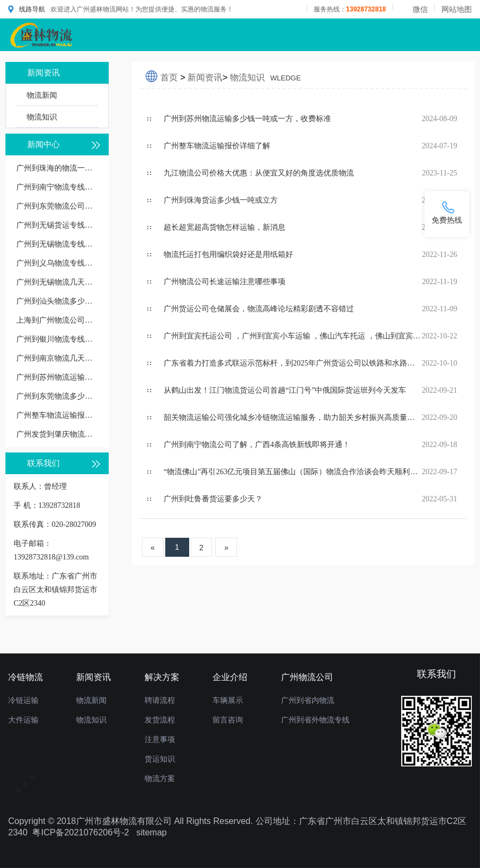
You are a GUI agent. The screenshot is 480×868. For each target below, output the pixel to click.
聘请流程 (160, 700)
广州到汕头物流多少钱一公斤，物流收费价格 (57, 301)
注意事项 (160, 739)
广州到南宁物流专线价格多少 (57, 187)
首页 (169, 77)
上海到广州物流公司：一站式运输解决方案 (57, 320)
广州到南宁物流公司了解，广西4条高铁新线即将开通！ (257, 445)
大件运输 (23, 720)
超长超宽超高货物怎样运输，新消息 (225, 227)
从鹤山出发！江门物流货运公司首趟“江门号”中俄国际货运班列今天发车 (285, 390)
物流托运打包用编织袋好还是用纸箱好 (228, 254)
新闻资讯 (205, 77)
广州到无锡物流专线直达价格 (57, 244)
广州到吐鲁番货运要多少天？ (213, 499)
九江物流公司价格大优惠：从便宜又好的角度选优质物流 (259, 173)
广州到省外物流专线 (315, 720)
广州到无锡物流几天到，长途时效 (57, 282)
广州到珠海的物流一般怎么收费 (57, 168)
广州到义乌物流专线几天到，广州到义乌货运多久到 (57, 263)
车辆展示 (228, 700)
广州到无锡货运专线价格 (57, 225)
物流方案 (160, 778)
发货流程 (160, 720)
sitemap (152, 832)
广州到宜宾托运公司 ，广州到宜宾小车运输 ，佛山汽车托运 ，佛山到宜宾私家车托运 (293, 336)
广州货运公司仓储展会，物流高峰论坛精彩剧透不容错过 (259, 309)
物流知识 (42, 117)
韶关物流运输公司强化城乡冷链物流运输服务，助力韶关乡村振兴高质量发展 (293, 417)
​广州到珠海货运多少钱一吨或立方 (221, 200)
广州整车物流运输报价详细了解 (57, 415)
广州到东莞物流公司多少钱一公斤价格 (57, 206)
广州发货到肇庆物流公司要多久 (57, 434)
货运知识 (160, 759)
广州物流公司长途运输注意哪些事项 (225, 282)
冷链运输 (23, 700)
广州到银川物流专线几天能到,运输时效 (57, 339)
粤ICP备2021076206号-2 (80, 832)
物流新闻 (42, 95)
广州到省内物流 (308, 700)
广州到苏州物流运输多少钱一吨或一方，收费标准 (57, 377)
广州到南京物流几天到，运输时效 (57, 358)
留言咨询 (228, 720)
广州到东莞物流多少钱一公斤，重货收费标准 (57, 396)
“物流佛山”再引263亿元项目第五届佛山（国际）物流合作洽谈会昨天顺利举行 (293, 472)
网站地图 (457, 9)
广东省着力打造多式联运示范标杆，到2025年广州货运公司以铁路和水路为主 (293, 363)
